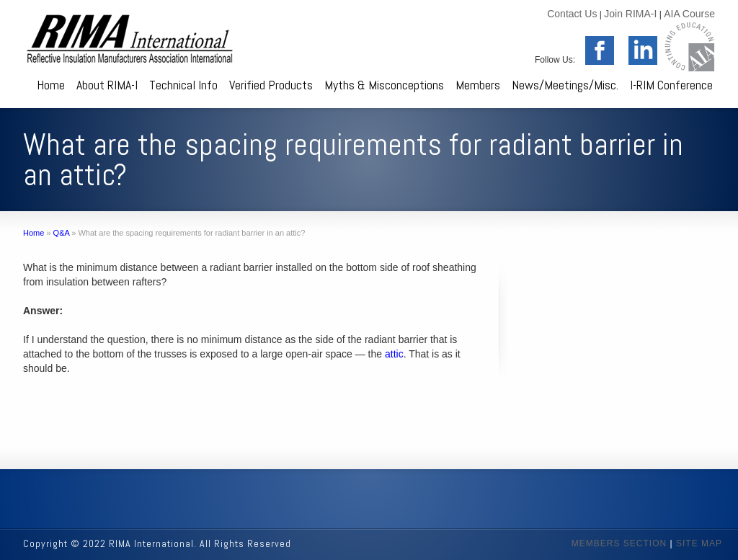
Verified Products (271, 85)
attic (394, 354)
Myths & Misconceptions (384, 85)
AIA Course (689, 14)
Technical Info (183, 85)
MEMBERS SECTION (619, 543)
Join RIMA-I (630, 14)
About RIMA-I (107, 85)
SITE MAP (699, 543)
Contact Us (572, 14)
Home (51, 85)
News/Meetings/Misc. (565, 85)
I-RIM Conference (671, 85)
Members (478, 85)
